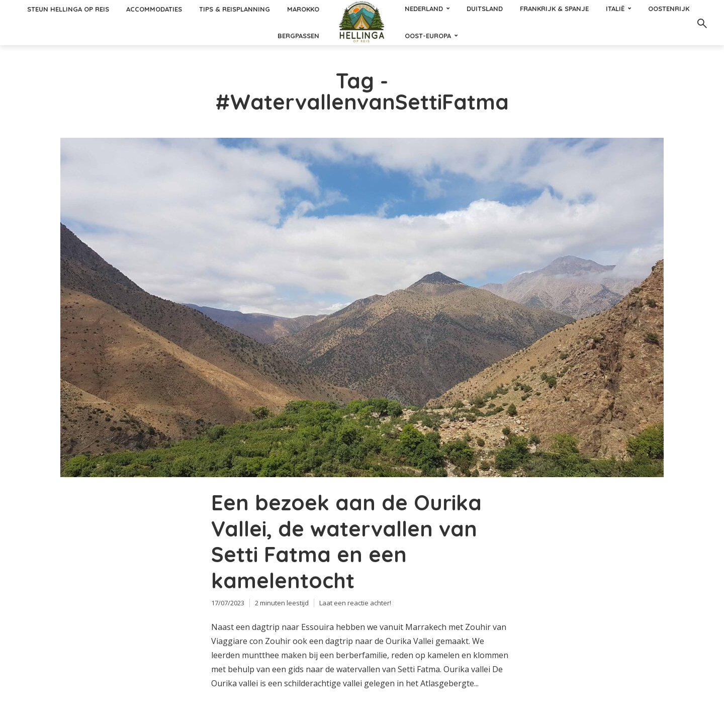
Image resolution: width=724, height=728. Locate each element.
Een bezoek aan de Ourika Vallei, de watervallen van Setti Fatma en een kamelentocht (346, 542)
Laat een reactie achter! (355, 603)
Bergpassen (298, 36)
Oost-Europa (428, 36)
